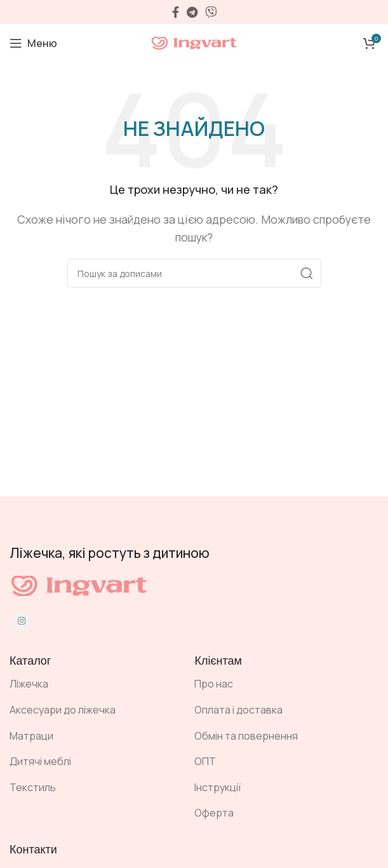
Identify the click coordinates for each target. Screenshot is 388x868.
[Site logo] (194, 42)
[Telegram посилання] (192, 12)
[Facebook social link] (176, 12)
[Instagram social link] (22, 621)
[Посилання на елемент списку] (92, 684)
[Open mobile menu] (33, 43)
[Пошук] (194, 273)
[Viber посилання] (211, 12)
